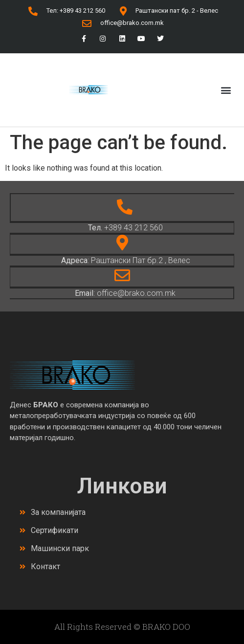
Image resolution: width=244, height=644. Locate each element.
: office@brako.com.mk (125, 293)
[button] (226, 90)
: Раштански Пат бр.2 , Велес (126, 260)
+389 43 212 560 (125, 228)
